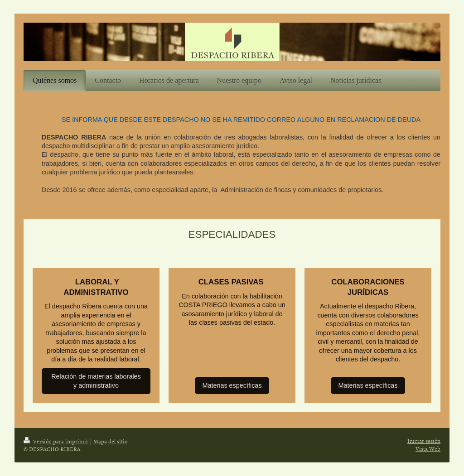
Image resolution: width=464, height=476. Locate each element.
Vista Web (428, 448)
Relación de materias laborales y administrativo (96, 381)
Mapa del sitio (110, 441)
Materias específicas (232, 385)
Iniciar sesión (424, 441)
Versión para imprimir (57, 441)
